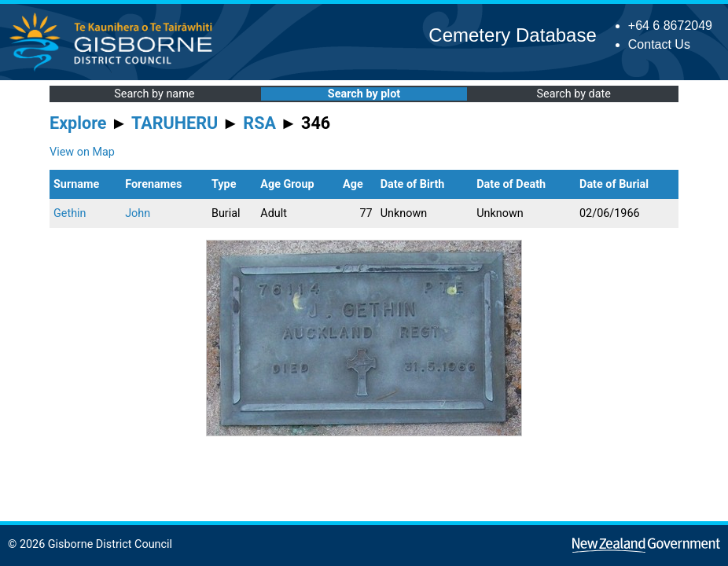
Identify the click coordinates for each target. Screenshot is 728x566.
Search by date (573, 94)
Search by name (154, 94)
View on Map (82, 152)
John (138, 213)
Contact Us (659, 44)
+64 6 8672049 (670, 26)
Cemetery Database (512, 35)
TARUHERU (175, 123)
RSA (259, 123)
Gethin (70, 213)
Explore (78, 123)
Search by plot (364, 94)
